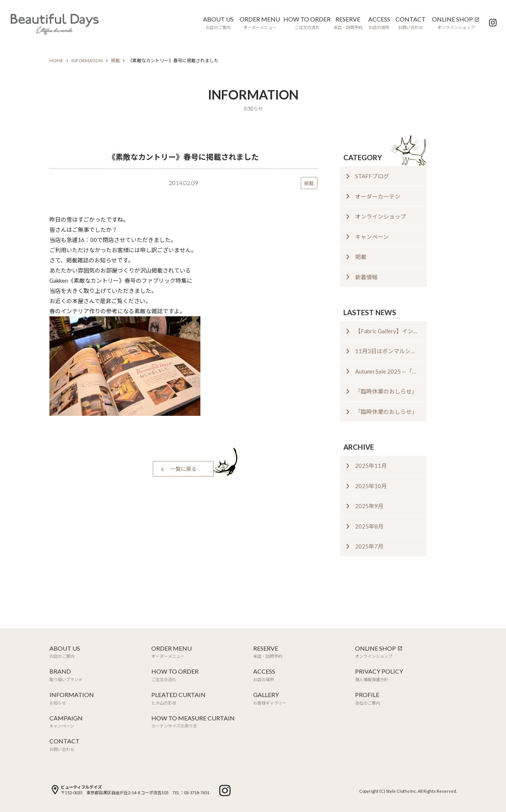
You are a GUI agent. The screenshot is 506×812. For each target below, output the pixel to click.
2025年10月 (371, 486)
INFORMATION (87, 61)
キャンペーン (372, 237)
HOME (56, 61)
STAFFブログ (372, 176)
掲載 (115, 61)
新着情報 (366, 277)
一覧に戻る (183, 469)
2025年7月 (369, 546)
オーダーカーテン (378, 196)
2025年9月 (369, 506)
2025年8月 (369, 526)
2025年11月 (371, 466)
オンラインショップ (381, 216)
